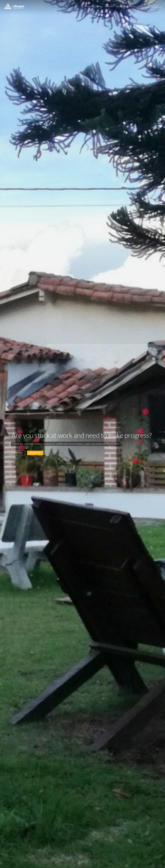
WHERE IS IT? (35, 453)
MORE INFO (18, 453)
